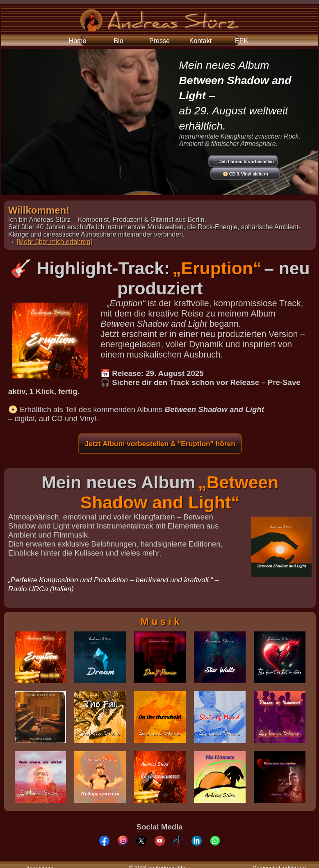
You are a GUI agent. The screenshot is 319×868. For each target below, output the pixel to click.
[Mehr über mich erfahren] (54, 242)
